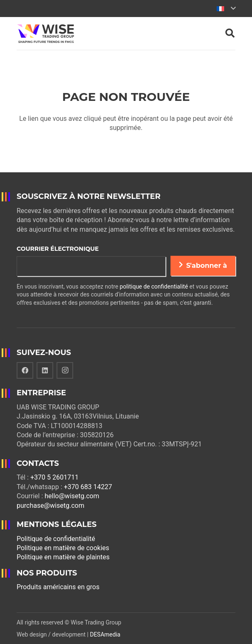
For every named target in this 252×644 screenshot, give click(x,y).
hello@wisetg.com (72, 496)
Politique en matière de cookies (63, 548)
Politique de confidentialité (56, 539)
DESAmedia (105, 634)
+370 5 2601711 (54, 477)
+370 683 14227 (88, 487)
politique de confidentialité (154, 286)
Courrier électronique (58, 249)
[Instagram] (65, 370)
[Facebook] (25, 370)
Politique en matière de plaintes (63, 557)
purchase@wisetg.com (51, 506)
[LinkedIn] (45, 370)
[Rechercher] (230, 33)
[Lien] (46, 34)
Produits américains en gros (58, 587)
